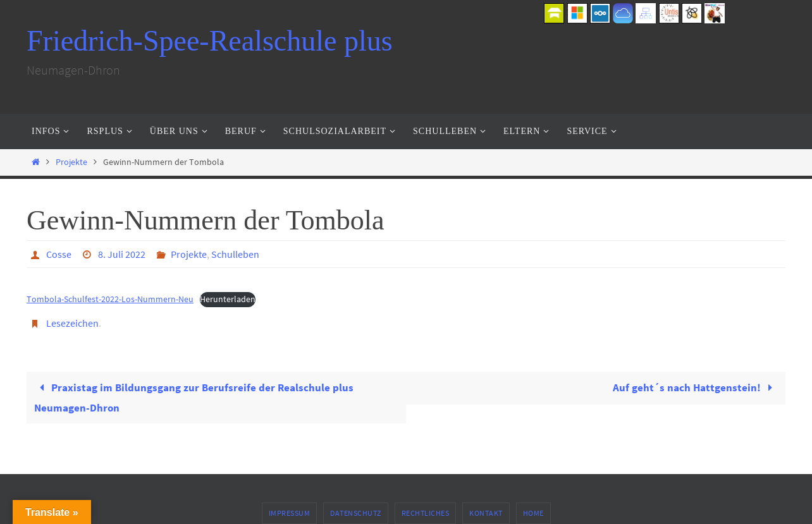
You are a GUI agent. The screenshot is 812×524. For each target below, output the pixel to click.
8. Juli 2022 (122, 254)
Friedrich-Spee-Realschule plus (210, 41)
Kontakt (486, 513)
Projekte (71, 162)
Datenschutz (356, 513)
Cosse (59, 254)
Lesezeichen (72, 323)
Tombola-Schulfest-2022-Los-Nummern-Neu (110, 299)
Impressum (290, 513)
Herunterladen (228, 299)
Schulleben (235, 254)
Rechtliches (426, 513)
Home (533, 513)
